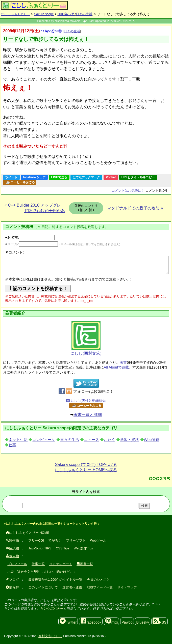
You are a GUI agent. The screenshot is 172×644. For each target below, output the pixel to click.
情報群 (12, 587)
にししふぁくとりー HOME (28, 533)
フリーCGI (36, 540)
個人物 (12, 556)
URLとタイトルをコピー (138, 177)
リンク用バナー (52, 609)
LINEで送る (59, 177)
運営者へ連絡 (72, 587)
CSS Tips (63, 548)
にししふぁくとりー (16, 14)
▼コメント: (14, 252)
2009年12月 (66, 14)
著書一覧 (85, 564)
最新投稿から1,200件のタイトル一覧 (55, 580)
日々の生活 (84, 14)
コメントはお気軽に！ (128, 191)
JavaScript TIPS (40, 548)
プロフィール (17, 564)
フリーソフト (76, 540)
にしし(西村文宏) (86, 338)
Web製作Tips (83, 548)
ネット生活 (18, 440)
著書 (123, 362)
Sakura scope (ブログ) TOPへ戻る (86, 465)
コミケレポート (61, 564)
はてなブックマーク (86, 177)
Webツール (98, 540)
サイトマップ (127, 587)
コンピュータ (44, 440)
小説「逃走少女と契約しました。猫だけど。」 (42, 572)
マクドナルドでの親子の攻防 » (135, 208)
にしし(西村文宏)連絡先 (86, 401)
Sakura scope (44, 14)
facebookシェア (34, 177)
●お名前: (30, 237)
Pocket (111, 177)
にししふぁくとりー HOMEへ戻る (86, 470)
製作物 (12, 540)
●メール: (31, 244)
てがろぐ (55, 540)
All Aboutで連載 (116, 367)
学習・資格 (129, 440)
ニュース (91, 440)
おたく (109, 440)
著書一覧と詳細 (88, 415)
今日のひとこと (98, 580)
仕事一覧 (38, 564)
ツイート (11, 177)
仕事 (12, 445)
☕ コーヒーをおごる (20, 182)
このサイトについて (43, 587)
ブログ (12, 580)
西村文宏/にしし (50, 636)
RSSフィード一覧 (100, 587)
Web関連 (152, 440)
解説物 (12, 548)
